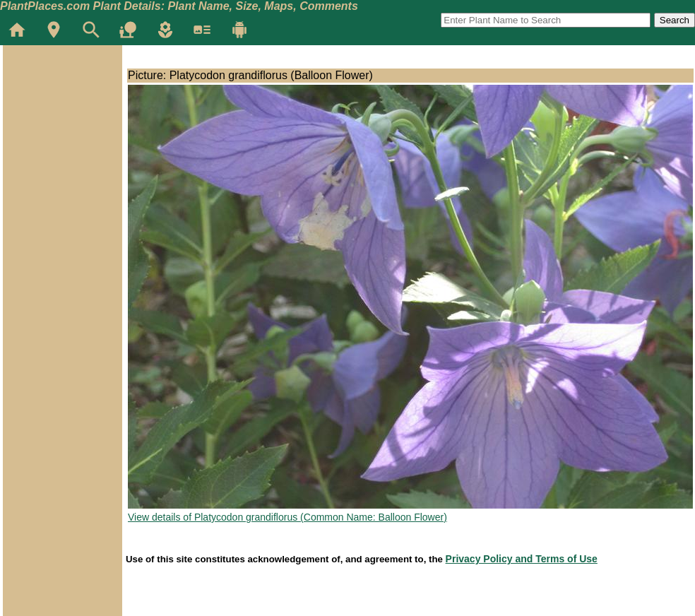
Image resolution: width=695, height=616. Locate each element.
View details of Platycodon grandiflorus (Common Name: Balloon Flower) (287, 517)
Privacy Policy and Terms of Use (522, 559)
